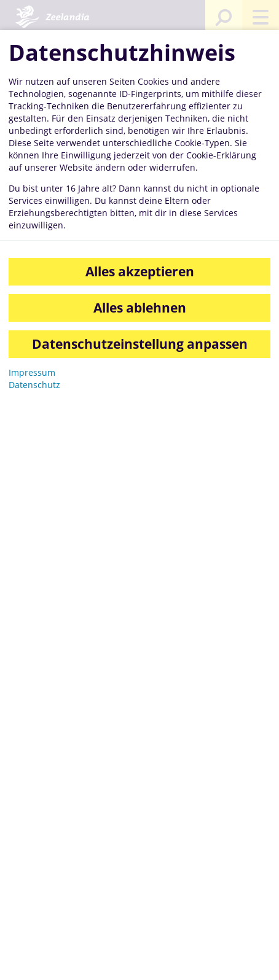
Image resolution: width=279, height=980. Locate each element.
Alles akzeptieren (140, 271)
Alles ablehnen (140, 308)
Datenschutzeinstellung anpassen (140, 344)
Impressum (32, 372)
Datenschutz (34, 385)
